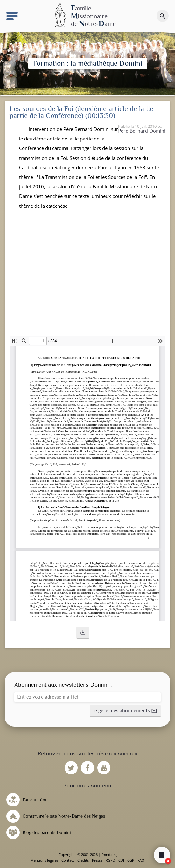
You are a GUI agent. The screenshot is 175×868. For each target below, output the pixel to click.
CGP (131, 860)
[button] (83, 633)
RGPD (110, 860)
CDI (121, 860)
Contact (68, 860)
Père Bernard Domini (142, 131)
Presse (97, 860)
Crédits (83, 860)
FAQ (141, 860)
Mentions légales (44, 860)
